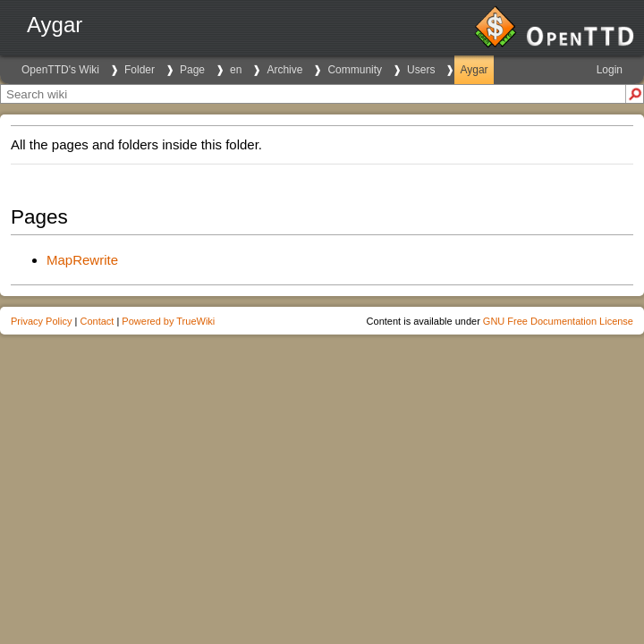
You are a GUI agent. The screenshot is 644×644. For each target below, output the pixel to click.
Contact (97, 321)
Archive (284, 70)
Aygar (474, 70)
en (236, 70)
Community (355, 70)
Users (421, 70)
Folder (140, 70)
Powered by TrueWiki (168, 321)
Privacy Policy (41, 321)
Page (192, 70)
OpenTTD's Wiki (60, 70)
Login (610, 70)
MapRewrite (82, 260)
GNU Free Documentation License (558, 321)
